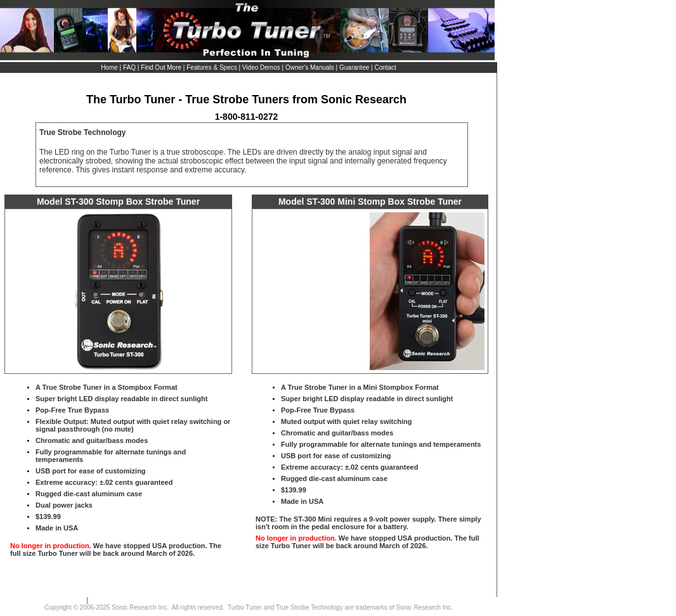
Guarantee (354, 67)
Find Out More (161, 67)
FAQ (129, 67)
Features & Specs (211, 67)
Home (110, 67)
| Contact (384, 67)
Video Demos (261, 67)
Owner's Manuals (310, 67)
